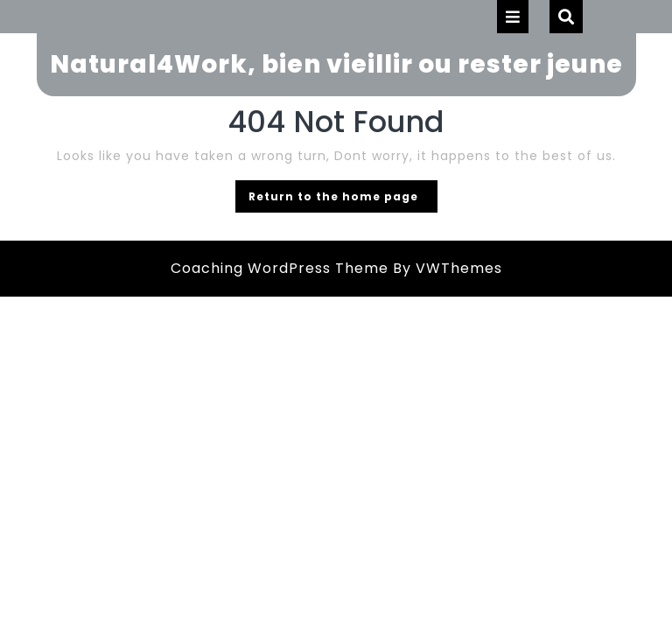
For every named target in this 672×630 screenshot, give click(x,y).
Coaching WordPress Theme (280, 268)
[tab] (513, 17)
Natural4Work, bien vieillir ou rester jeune (336, 64)
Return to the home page (343, 199)
